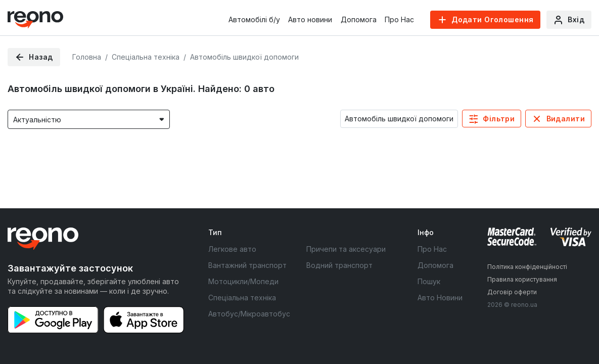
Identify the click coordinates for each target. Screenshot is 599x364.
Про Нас (399, 19)
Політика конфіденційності (527, 267)
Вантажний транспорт (247, 265)
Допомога (359, 19)
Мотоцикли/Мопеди (243, 281)
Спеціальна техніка (242, 298)
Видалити (566, 119)
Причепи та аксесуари (346, 249)
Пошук (429, 281)
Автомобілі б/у (254, 19)
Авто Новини (440, 298)
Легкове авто (232, 249)
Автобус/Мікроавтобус (249, 314)
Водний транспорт (339, 265)
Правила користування (522, 279)
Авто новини (310, 19)
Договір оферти (512, 292)
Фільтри (499, 119)
